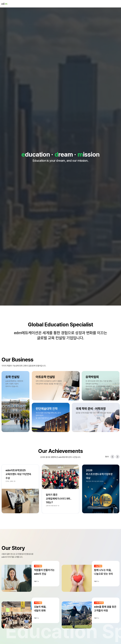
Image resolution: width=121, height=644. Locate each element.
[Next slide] (118, 457)
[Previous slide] (112, 457)
